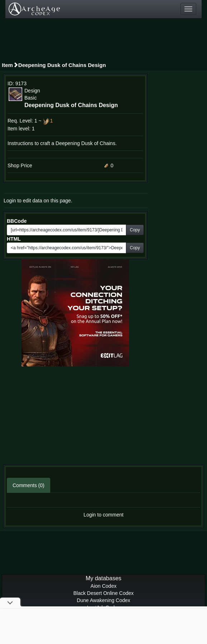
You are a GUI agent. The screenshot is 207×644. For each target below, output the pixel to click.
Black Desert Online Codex (103, 593)
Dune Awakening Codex (104, 600)
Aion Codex (103, 586)
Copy (135, 230)
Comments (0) (29, 485)
